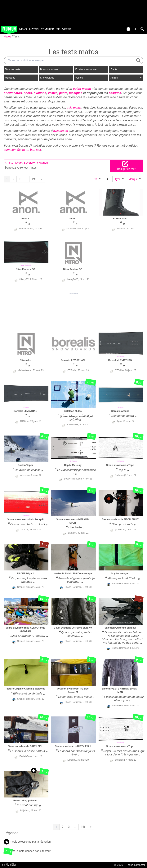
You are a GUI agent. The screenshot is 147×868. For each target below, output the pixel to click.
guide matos (82, 89)
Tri (97, 179)
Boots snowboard (50, 69)
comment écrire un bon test (22, 150)
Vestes (79, 78)
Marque (135, 179)
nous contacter (136, 865)
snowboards (13, 93)
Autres (126, 78)
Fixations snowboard (87, 69)
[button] (135, 29)
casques (115, 93)
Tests (17, 37)
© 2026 (119, 865)
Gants (114, 69)
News (23, 30)
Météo (67, 30)
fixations (40, 93)
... (26, 179)
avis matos (74, 108)
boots (28, 93)
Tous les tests (13, 69)
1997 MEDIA (9, 865)
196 (34, 179)
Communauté (50, 30)
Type (119, 179)
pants (63, 93)
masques (76, 93)
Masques (10, 78)
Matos (34, 30)
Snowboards (47, 78)
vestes (53, 93)
